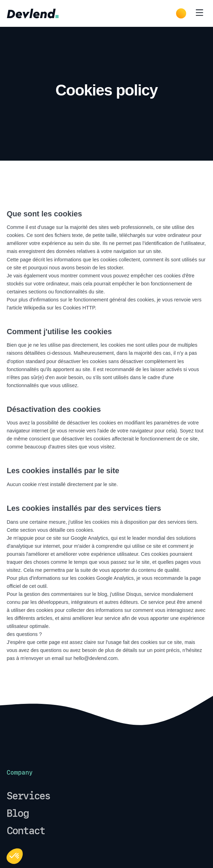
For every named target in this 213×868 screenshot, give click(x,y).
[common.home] (33, 13)
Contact (26, 831)
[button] (15, 856)
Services (28, 796)
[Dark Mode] (181, 13)
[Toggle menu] (199, 13)
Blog (18, 813)
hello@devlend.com (96, 658)
